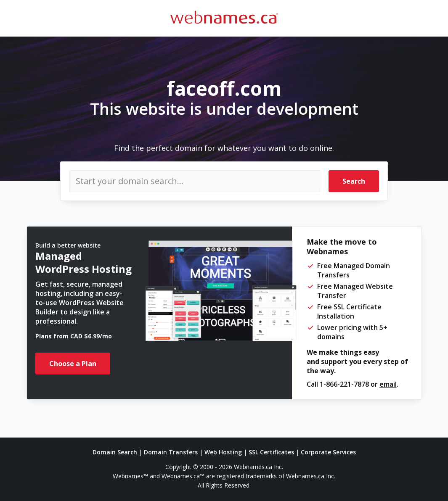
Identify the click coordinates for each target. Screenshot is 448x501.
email (388, 384)
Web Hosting (223, 452)
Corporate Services (328, 452)
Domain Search (115, 452)
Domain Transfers (171, 452)
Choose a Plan (73, 364)
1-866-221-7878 (344, 384)
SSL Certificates (271, 452)
